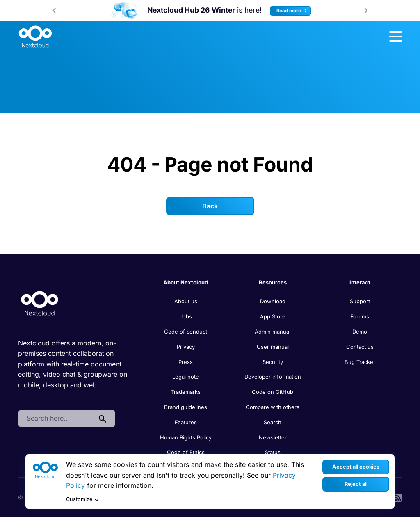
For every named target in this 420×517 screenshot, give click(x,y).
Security (273, 362)
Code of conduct (186, 332)
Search (273, 422)
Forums (360, 316)
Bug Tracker (360, 362)
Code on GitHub (273, 392)
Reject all (356, 484)
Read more (293, 11)
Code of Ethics (186, 452)
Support (360, 301)
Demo (360, 332)
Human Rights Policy (186, 437)
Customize (82, 500)
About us (186, 301)
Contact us (360, 347)
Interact (360, 282)
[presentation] (54, 10)
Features (186, 422)
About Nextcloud (186, 282)
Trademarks (186, 392)
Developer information (273, 377)
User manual (273, 347)
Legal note (186, 377)
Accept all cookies (356, 467)
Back (210, 206)
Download (273, 301)
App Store (273, 316)
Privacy (186, 347)
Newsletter (273, 437)
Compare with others (273, 407)
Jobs (186, 316)
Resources (273, 282)
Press (186, 362)
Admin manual (273, 332)
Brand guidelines (186, 407)
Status (273, 452)
